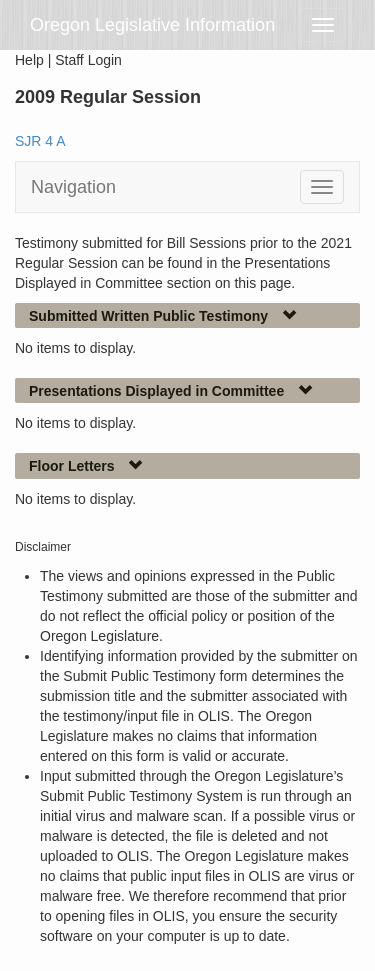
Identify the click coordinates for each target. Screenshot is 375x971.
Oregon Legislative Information (152, 25)
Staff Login (88, 60)
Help (29, 60)
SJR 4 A (40, 141)
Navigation (73, 187)
